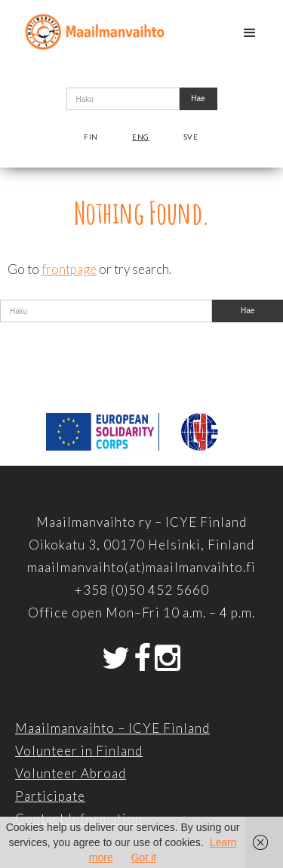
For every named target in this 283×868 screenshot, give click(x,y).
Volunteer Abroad (71, 773)
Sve (191, 137)
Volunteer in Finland (79, 751)
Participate (50, 796)
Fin (91, 137)
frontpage (69, 269)
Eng (141, 137)
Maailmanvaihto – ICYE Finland (112, 728)
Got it (144, 857)
